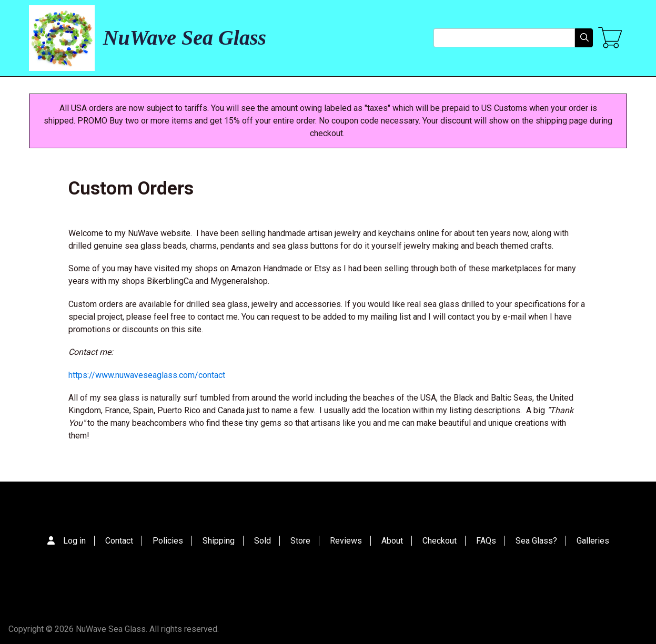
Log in (74, 541)
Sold (263, 541)
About (392, 541)
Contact (119, 541)
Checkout (440, 541)
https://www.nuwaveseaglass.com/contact (147, 375)
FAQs (486, 541)
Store (300, 541)
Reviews (346, 541)
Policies (168, 541)
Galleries (593, 541)
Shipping (219, 541)
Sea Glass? (536, 541)
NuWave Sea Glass (185, 38)
